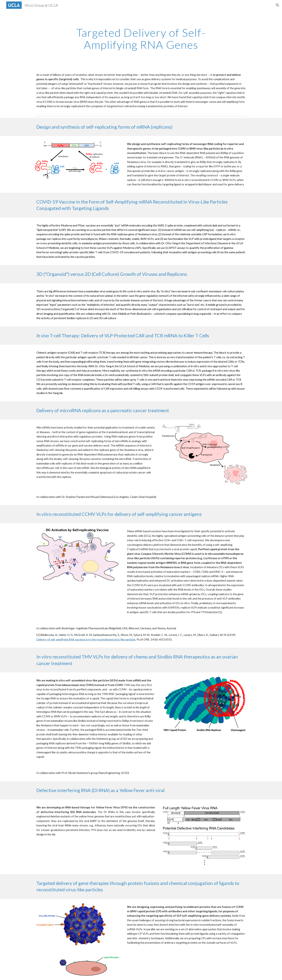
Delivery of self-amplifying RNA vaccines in (62, 639)
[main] (141, 39)
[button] (278, 5)
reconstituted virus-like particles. (116, 639)
